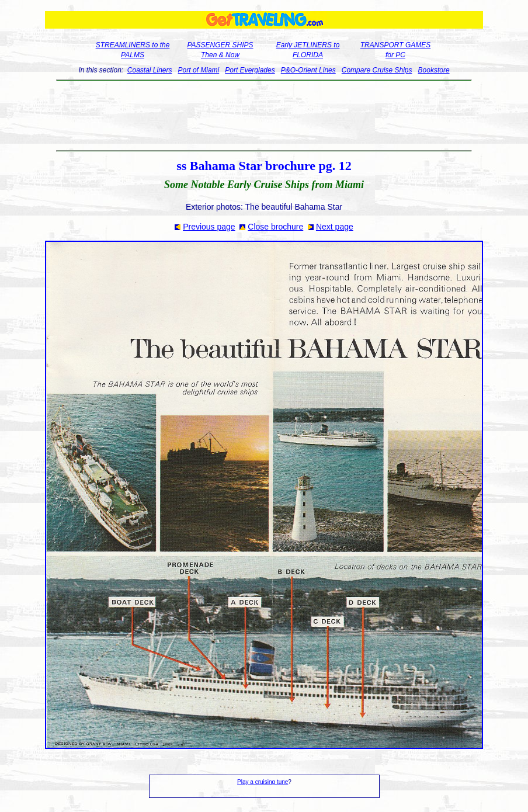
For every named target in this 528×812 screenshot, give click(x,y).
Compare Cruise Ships (377, 70)
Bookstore (434, 70)
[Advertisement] (264, 116)
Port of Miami (199, 70)
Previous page (209, 227)
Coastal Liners (150, 70)
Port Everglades (250, 70)
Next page (335, 227)
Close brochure (275, 227)
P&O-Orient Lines (308, 70)
